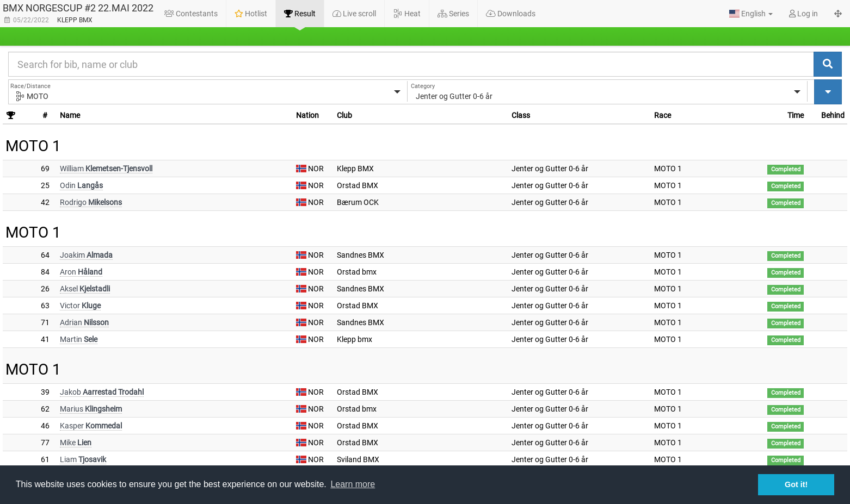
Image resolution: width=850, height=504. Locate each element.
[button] (751, 14)
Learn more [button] (353, 484)
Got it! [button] (796, 484)
